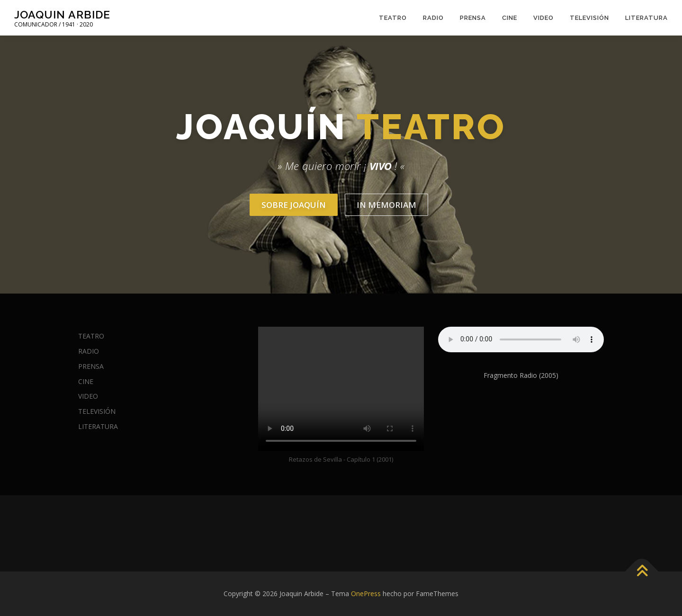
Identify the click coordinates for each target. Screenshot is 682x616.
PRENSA (473, 18)
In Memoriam (386, 205)
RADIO (433, 18)
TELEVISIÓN (589, 18)
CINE (510, 18)
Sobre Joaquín (294, 205)
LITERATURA (646, 18)
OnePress (366, 594)
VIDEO (543, 18)
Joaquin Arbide (62, 14)
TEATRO (393, 18)
